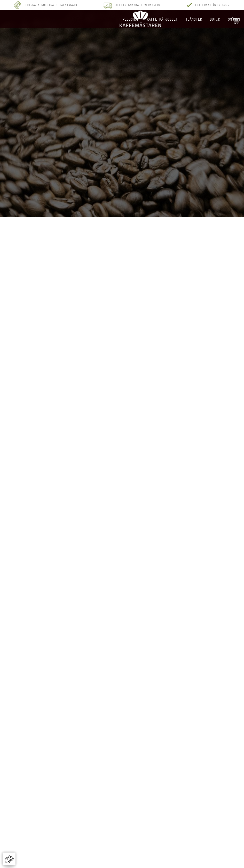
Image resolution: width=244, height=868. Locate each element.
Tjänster (194, 19)
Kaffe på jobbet (162, 19)
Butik (215, 19)
